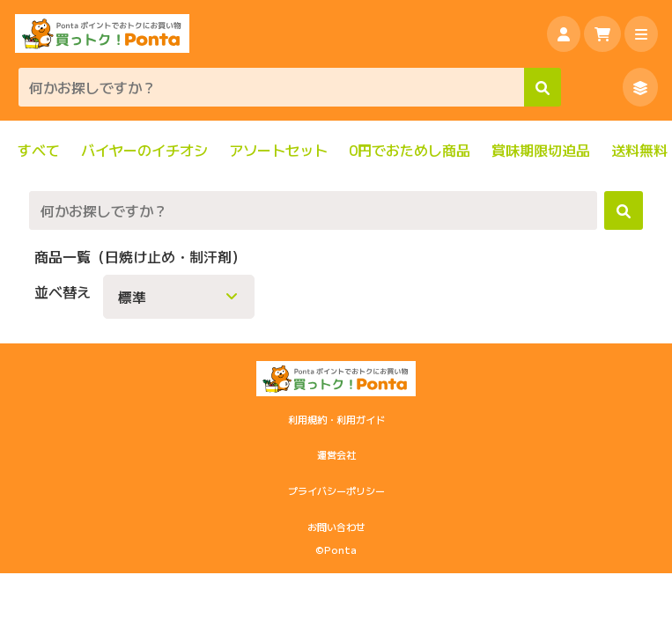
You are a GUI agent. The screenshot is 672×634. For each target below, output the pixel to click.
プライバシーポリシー (336, 490)
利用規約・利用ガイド (336, 419)
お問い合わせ (336, 527)
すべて (39, 150)
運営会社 (336, 454)
